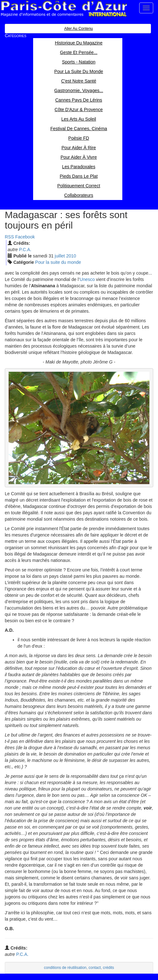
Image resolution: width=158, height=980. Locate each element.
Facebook (25, 237)
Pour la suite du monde (58, 262)
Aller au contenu (78, 29)
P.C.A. (25, 250)
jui (60, 256)
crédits (108, 968)
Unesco (87, 279)
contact (95, 968)
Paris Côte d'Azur (64, 9)
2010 (71, 256)
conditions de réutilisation (65, 968)
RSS (9, 237)
